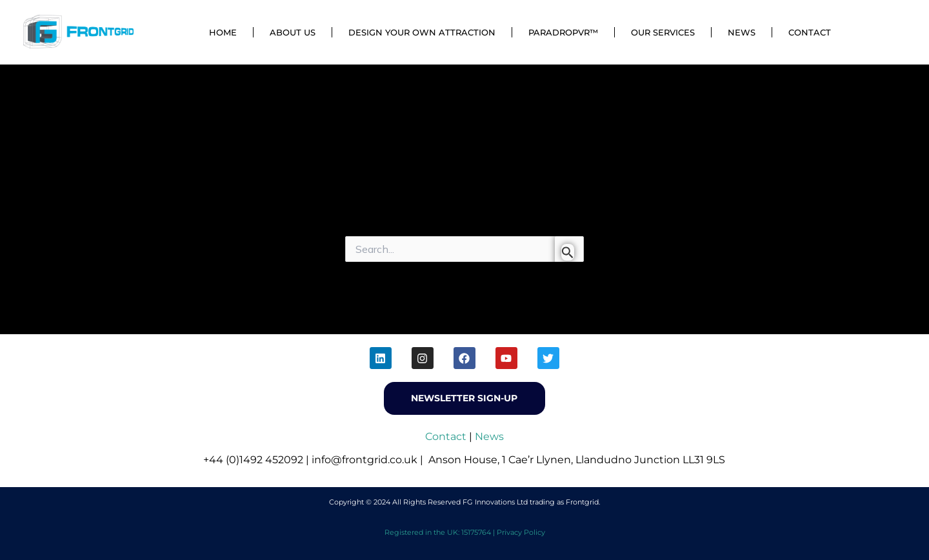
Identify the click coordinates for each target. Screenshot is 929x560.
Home (223, 32)
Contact (810, 32)
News (742, 32)
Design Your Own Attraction (422, 32)
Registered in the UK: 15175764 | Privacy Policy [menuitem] (465, 532)
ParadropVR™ (563, 32)
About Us (293, 32)
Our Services (663, 32)
